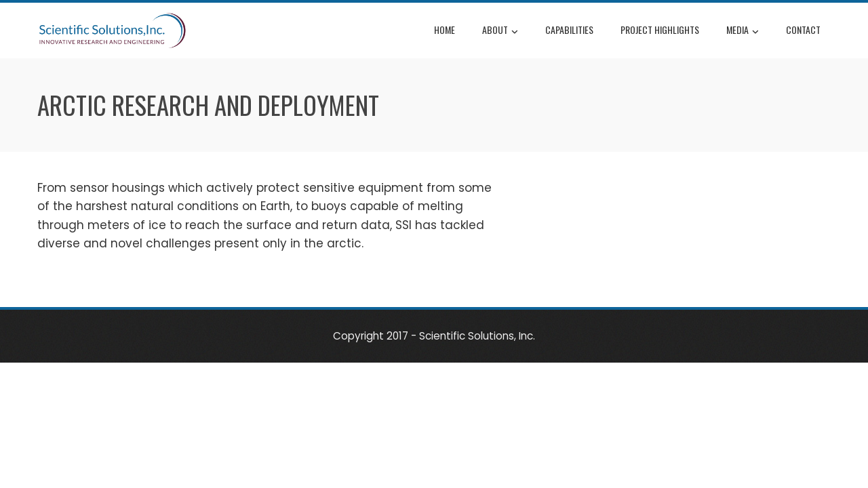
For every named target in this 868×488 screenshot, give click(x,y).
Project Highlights (660, 29)
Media (743, 31)
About (500, 31)
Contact (803, 29)
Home (445, 29)
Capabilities (569, 29)
